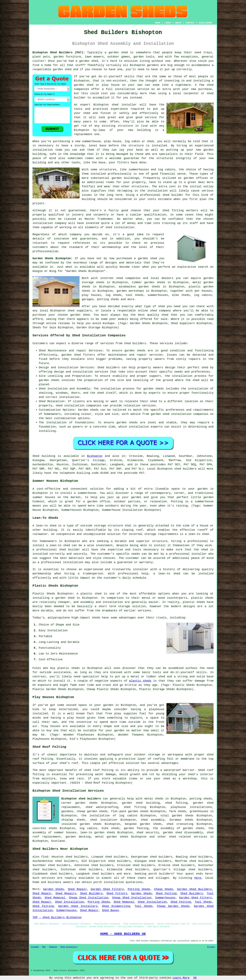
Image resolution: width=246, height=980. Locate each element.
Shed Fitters (117, 893)
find (45, 857)
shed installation (120, 227)
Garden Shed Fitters (107, 889)
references (81, 243)
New (44, 947)
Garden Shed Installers (78, 906)
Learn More (181, 978)
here (198, 878)
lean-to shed (199, 534)
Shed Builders (91, 893)
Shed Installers (69, 947)
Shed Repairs (66, 893)
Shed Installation (69, 902)
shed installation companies (186, 414)
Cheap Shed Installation (89, 898)
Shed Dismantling (116, 906)
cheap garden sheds (92, 811)
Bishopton (95, 456)
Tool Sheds (203, 902)
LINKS (168, 23)
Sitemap (35, 947)
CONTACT (190, 23)
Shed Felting (166, 893)
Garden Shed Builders (194, 889)
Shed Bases (110, 910)
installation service (132, 89)
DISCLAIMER (205, 23)
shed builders (185, 469)
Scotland (58, 841)
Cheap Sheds (164, 889)
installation (43, 150)
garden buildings (125, 178)
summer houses (44, 497)
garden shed (147, 258)
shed (115, 105)
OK (195, 978)
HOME (158, 23)
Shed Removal (55, 898)
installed (40, 714)
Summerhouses (165, 898)
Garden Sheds (54, 889)
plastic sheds (140, 681)
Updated (53, 947)
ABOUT (178, 23)
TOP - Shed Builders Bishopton (57, 917)
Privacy (211, 947)
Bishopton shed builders (81, 799)
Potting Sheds (139, 889)
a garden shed (116, 53)
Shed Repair (77, 889)
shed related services (188, 837)
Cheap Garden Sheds (173, 906)
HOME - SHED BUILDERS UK (123, 934)
